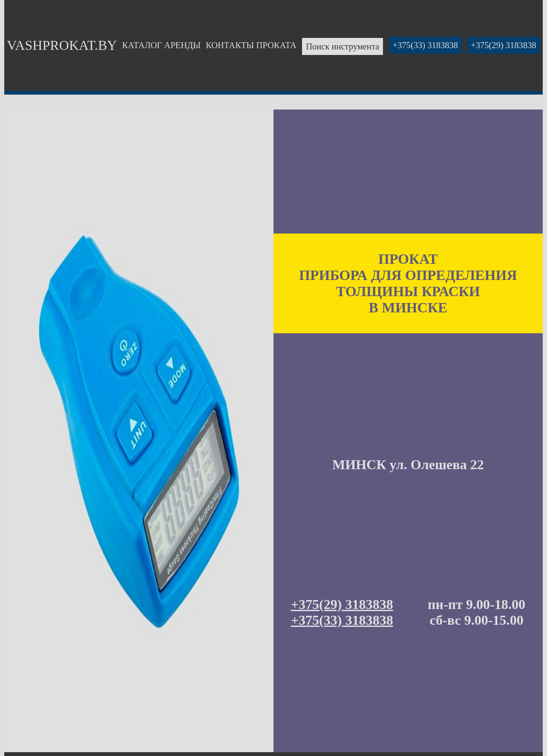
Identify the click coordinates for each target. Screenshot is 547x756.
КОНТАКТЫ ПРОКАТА (251, 45)
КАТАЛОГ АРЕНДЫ (161, 45)
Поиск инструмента (343, 46)
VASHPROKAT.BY (62, 45)
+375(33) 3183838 (426, 45)
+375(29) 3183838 (504, 45)
